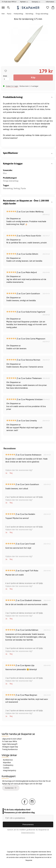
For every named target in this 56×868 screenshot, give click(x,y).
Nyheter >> (24, 2)
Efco (5, 173)
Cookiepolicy (8, 765)
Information (50, 2)
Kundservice (8, 760)
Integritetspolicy (10, 770)
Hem (3, 14)
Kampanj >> (36, 2)
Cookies (6, 768)
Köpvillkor (7, 762)
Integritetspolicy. (28, 833)
